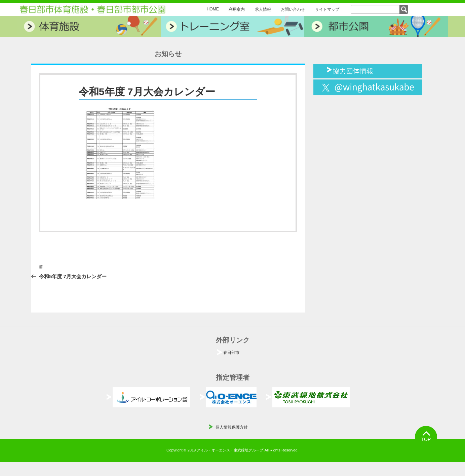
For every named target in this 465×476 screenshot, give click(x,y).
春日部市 (231, 353)
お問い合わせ (293, 9)
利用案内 (237, 9)
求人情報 (263, 9)
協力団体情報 (353, 70)
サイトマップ (327, 9)
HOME (213, 9)
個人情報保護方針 (232, 427)
